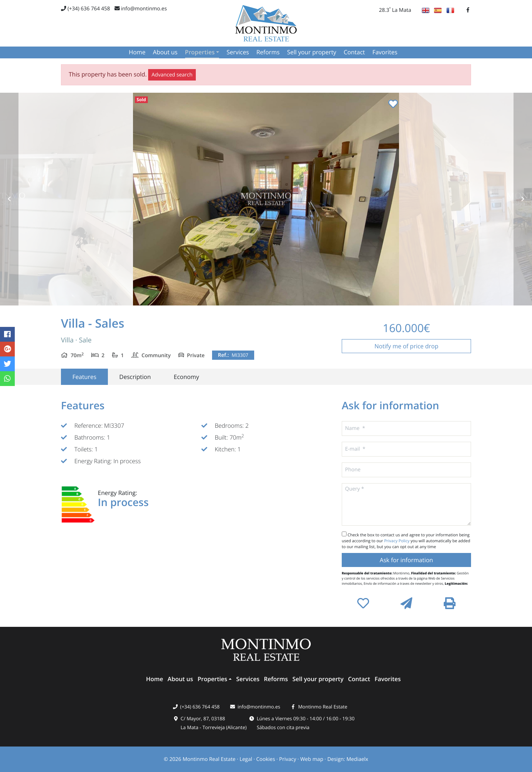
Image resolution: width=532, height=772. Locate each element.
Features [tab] (84, 377)
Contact (354, 52)
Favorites (385, 52)
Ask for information (406, 560)
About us (165, 52)
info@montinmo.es (141, 9)
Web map (312, 759)
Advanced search (172, 75)
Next (523, 199)
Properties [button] (200, 52)
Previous (9, 199)
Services (238, 52)
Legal (246, 759)
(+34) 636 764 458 (86, 9)
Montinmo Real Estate (323, 707)
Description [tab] (135, 377)
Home (137, 52)
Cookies (265, 759)
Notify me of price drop (407, 346)
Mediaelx (357, 759)
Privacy (288, 759)
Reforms (268, 52)
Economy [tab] (186, 377)
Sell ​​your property (312, 52)
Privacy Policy (398, 541)
